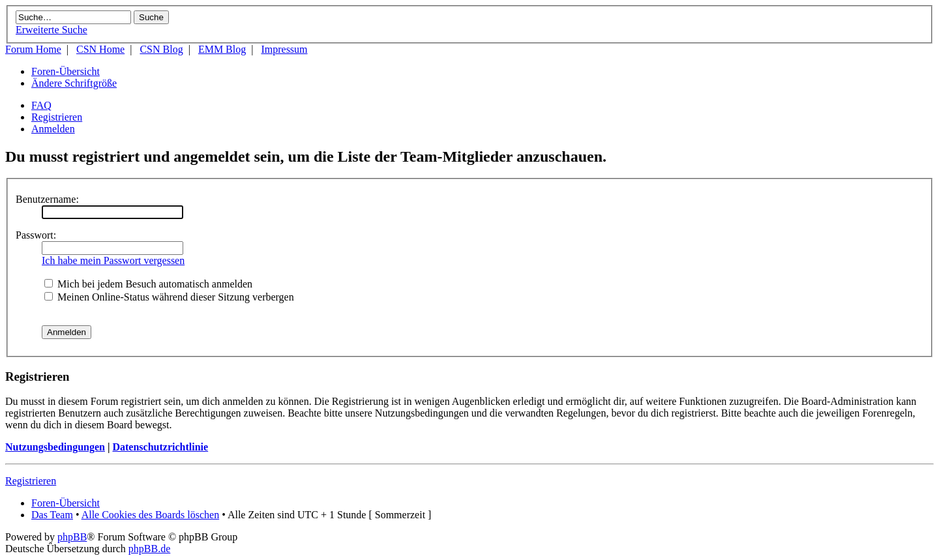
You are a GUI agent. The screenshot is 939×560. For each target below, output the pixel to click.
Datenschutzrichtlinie (160, 447)
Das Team (52, 515)
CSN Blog (161, 49)
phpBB (72, 537)
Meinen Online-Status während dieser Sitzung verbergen (169, 297)
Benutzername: (47, 199)
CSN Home (100, 49)
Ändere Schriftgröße (74, 83)
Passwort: (36, 235)
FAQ (41, 105)
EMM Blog (222, 49)
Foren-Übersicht (66, 71)
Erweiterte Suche (52, 30)
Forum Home (33, 49)
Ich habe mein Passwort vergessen (113, 260)
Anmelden (53, 129)
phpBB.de (149, 549)
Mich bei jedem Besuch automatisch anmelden (148, 284)
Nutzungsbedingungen (55, 447)
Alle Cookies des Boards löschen (151, 515)
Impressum (284, 49)
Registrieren (57, 117)
